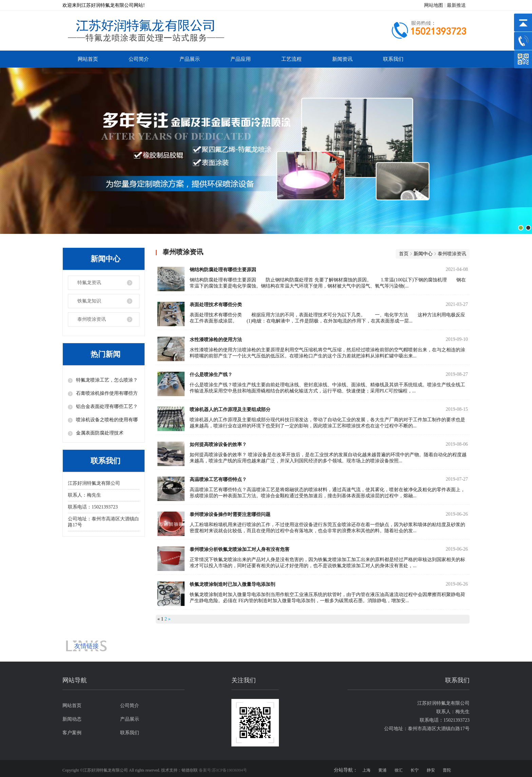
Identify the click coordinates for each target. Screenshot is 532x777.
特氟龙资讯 (89, 283)
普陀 (447, 770)
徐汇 (399, 770)
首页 (404, 254)
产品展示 (190, 59)
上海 (366, 770)
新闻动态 (72, 719)
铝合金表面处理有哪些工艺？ (107, 406)
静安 (431, 770)
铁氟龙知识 (89, 301)
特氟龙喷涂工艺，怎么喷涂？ (107, 380)
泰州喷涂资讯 (92, 319)
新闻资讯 (342, 59)
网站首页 (88, 59)
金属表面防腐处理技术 (100, 433)
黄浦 (382, 770)
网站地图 (434, 5)
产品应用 (241, 59)
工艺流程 (291, 59)
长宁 (415, 770)
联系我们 (393, 59)
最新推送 (456, 5)
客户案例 (72, 733)
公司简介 (139, 59)
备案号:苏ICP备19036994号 (223, 770)
